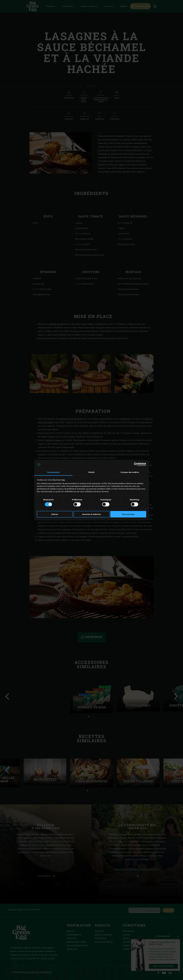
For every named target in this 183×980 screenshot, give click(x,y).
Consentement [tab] (53, 472)
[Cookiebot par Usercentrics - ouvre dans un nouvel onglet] (135, 464)
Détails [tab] (91, 472)
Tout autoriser (128, 514)
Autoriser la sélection (92, 514)
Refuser (55, 514)
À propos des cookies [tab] (130, 472)
